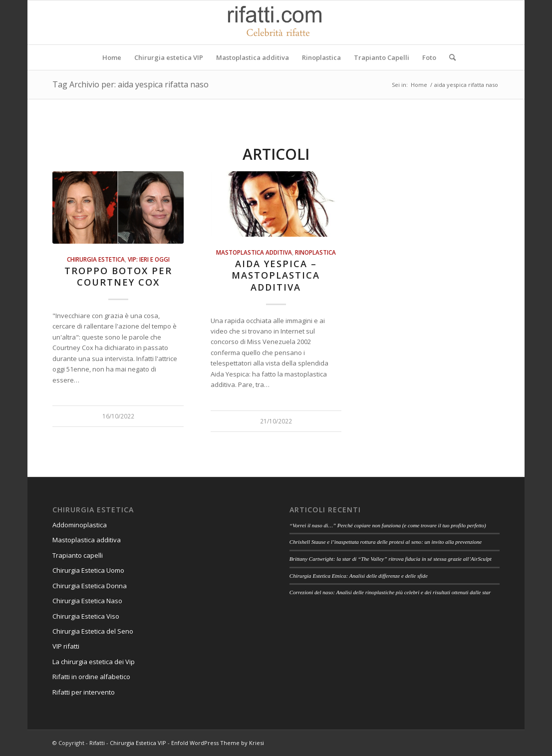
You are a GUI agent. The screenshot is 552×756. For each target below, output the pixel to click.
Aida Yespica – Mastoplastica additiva (276, 275)
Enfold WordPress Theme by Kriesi (218, 743)
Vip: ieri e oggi (149, 259)
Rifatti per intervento (84, 692)
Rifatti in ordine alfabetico (91, 677)
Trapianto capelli (78, 555)
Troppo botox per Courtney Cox (118, 277)
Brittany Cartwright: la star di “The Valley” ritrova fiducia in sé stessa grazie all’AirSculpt (391, 559)
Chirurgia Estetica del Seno (93, 631)
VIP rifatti (66, 646)
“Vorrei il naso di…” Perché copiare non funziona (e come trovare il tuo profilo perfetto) (388, 525)
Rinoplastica (315, 252)
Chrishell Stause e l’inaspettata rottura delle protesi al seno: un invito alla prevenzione (386, 542)
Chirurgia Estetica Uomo (88, 570)
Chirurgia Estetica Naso (87, 601)
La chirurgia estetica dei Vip (94, 662)
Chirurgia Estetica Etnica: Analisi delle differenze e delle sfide (359, 576)
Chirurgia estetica (96, 259)
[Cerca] (449, 57)
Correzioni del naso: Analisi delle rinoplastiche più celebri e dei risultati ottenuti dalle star (390, 592)
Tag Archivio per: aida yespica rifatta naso (131, 84)
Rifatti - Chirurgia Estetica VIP (128, 743)
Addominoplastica (80, 525)
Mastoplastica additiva (254, 252)
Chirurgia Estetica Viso (86, 616)
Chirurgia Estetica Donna (90, 586)
